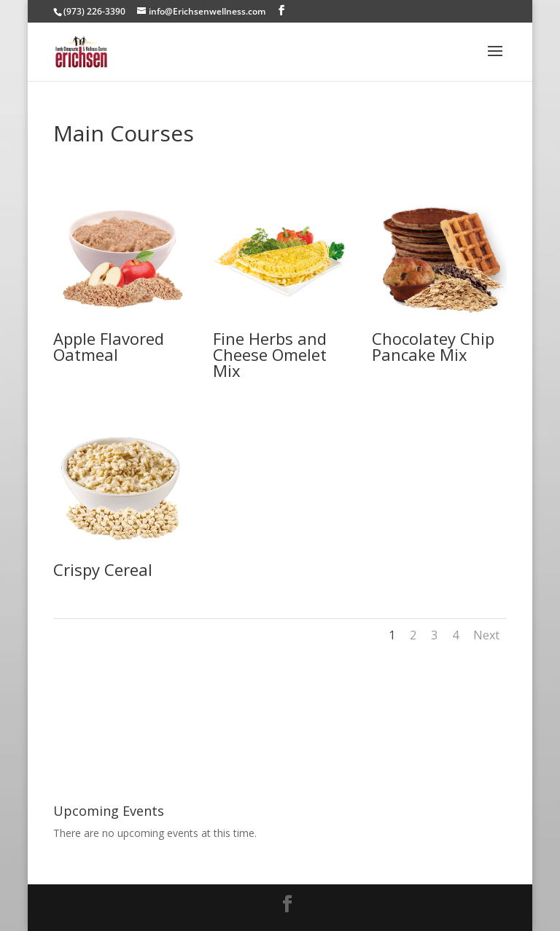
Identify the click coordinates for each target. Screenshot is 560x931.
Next (486, 635)
